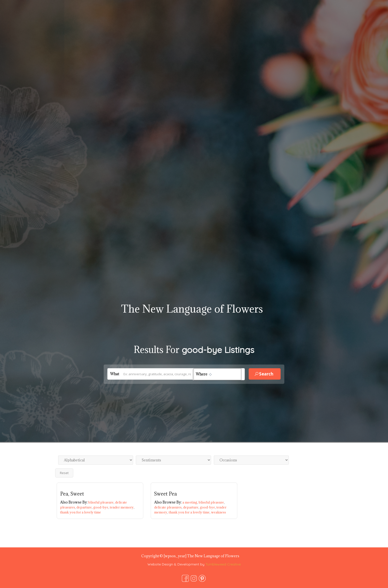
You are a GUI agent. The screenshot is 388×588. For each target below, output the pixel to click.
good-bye (102, 507)
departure (85, 507)
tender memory (122, 507)
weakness (218, 512)
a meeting (191, 502)
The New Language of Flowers (192, 309)
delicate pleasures (169, 507)
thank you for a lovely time (81, 512)
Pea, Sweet (72, 494)
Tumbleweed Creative (223, 564)
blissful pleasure (102, 502)
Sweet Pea (166, 494)
